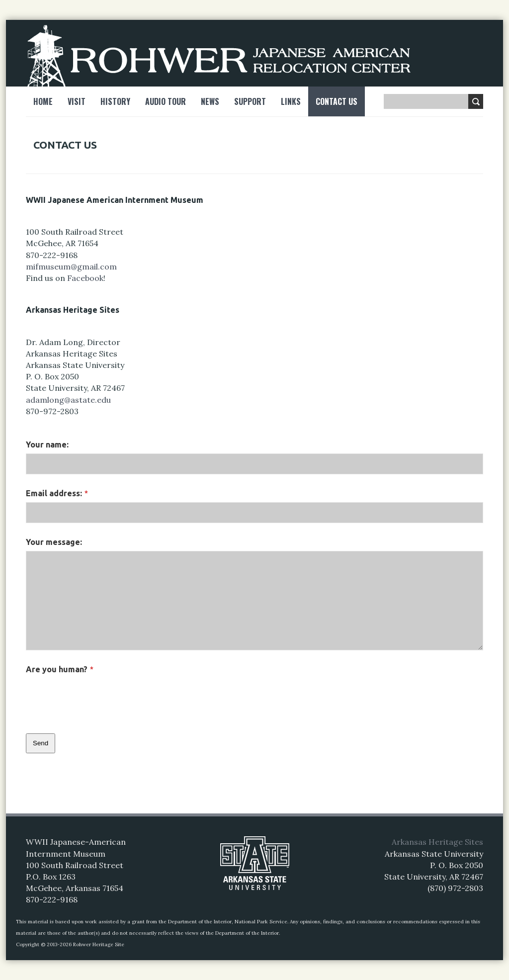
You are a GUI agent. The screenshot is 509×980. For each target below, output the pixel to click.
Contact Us (337, 101)
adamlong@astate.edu (68, 400)
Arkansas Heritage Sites (437, 842)
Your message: (54, 542)
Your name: (47, 445)
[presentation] (101, 698)
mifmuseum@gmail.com (71, 267)
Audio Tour (166, 101)
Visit (77, 101)
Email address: (57, 493)
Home (43, 101)
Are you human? (60, 669)
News (210, 101)
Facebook (85, 278)
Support (250, 101)
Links (291, 101)
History (115, 101)
